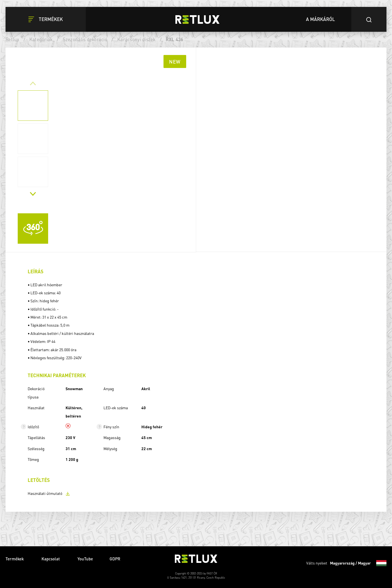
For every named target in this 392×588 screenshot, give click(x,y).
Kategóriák (41, 39)
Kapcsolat (51, 559)
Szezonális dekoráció (85, 39)
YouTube (85, 559)
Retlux (12, 39)
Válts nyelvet (346, 563)
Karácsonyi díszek (136, 39)
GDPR (115, 559)
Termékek (15, 559)
